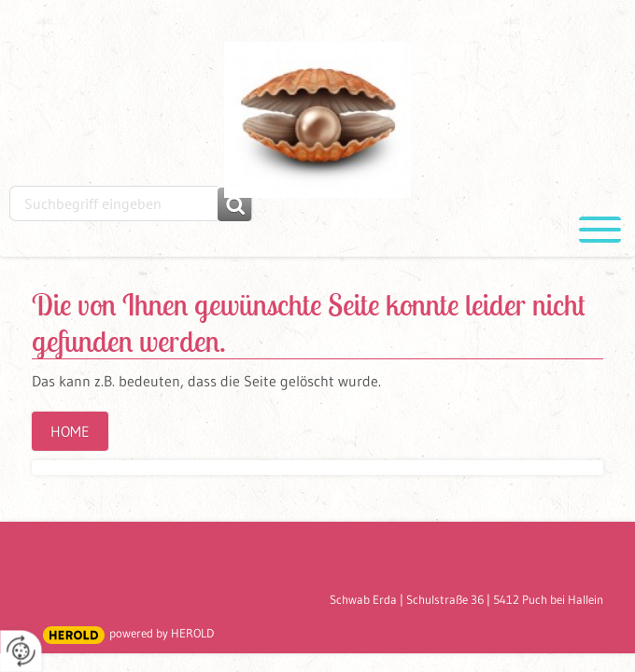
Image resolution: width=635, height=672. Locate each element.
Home (70, 431)
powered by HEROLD (162, 633)
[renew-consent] (21, 651)
